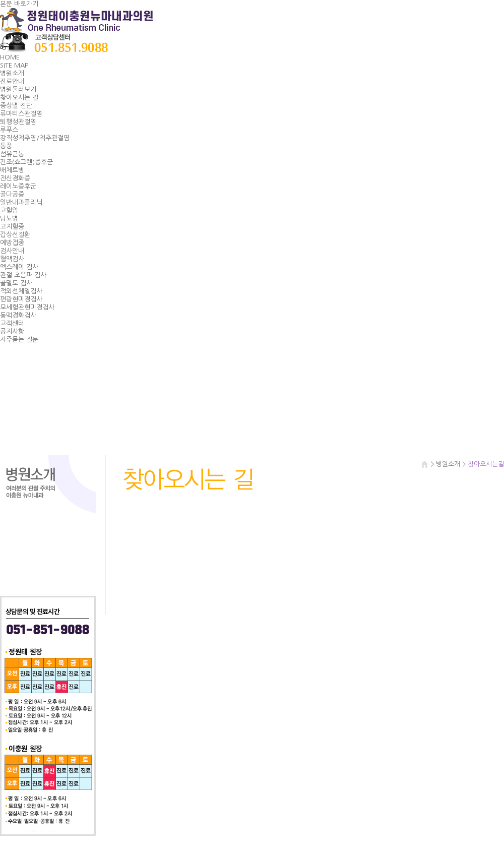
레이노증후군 (18, 186)
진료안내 (12, 81)
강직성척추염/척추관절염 (35, 138)
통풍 (6, 146)
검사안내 (12, 251)
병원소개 (12, 73)
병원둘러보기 (18, 89)
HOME (10, 57)
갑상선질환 (15, 235)
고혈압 (9, 210)
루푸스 (9, 130)
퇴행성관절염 (18, 122)
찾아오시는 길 (19, 98)
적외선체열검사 (21, 291)
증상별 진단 (16, 106)
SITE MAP (14, 65)
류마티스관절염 (21, 114)
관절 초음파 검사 (23, 275)
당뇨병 (9, 219)
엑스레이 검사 (19, 267)
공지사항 (12, 331)
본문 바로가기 (19, 4)
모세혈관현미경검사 (27, 307)
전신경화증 (15, 178)
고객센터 (12, 323)
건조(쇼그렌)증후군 (26, 162)
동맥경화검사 (18, 315)
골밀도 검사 (16, 283)
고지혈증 (12, 227)
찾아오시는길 (48, 558)
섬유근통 (12, 154)
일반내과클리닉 (21, 202)
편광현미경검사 (21, 299)
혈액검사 (12, 259)
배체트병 (12, 170)
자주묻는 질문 (19, 340)
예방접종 (12, 243)
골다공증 (12, 194)
